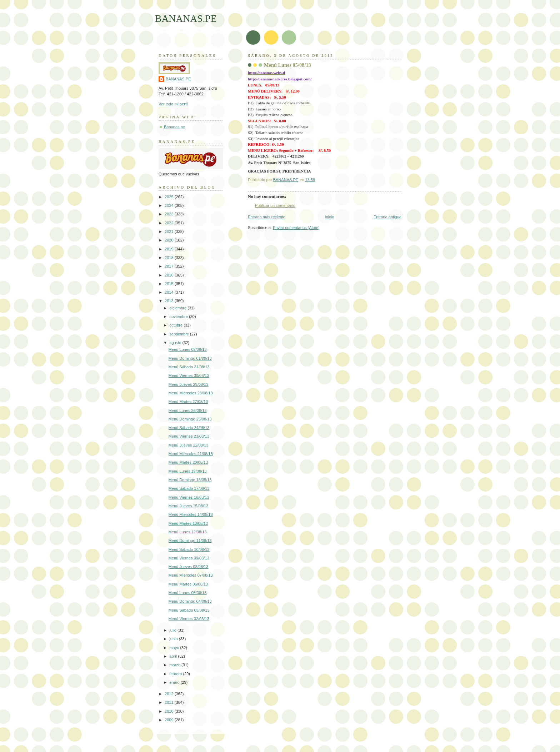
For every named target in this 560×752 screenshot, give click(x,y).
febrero (176, 674)
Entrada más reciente (267, 217)
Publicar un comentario (275, 205)
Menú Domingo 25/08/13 (190, 419)
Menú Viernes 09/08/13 (189, 558)
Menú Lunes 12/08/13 (188, 532)
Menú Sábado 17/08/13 (189, 488)
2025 (170, 197)
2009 (170, 720)
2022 (170, 223)
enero (175, 682)
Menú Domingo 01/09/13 (190, 358)
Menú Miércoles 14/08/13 (191, 514)
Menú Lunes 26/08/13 (188, 410)
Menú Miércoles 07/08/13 (191, 575)
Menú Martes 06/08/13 (188, 584)
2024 (170, 205)
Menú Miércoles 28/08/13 (191, 393)
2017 (170, 266)
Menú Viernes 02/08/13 (189, 619)
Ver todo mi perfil (173, 104)
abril (174, 656)
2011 (170, 702)
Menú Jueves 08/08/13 (189, 567)
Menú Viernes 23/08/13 (189, 436)
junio (174, 639)
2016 (170, 275)
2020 (170, 240)
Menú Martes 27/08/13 (188, 402)
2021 (170, 231)
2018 (170, 258)
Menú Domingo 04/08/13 (190, 601)
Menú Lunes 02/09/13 (188, 349)
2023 (170, 214)
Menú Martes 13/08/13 (188, 523)
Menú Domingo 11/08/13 (190, 541)
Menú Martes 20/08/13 (188, 462)
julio (173, 630)
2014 (170, 292)
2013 (170, 301)
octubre (176, 325)
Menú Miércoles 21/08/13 (191, 454)
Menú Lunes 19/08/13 (188, 471)
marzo (175, 665)
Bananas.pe (174, 127)
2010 (170, 711)
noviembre (179, 317)
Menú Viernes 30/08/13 (189, 375)
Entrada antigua (387, 217)
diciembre (178, 308)
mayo (175, 648)
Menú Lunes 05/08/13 (188, 593)
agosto (176, 343)
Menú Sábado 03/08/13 (189, 610)
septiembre (180, 334)
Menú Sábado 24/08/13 (189, 428)
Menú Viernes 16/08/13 (189, 497)
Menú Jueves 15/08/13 (189, 506)
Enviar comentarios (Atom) (296, 228)
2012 (170, 694)
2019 (170, 249)
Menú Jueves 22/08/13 (189, 445)
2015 (170, 284)
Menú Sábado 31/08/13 (189, 367)
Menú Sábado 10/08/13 (189, 549)
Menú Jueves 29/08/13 (189, 384)
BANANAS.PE (186, 18)
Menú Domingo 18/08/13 (190, 480)
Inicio (330, 217)
